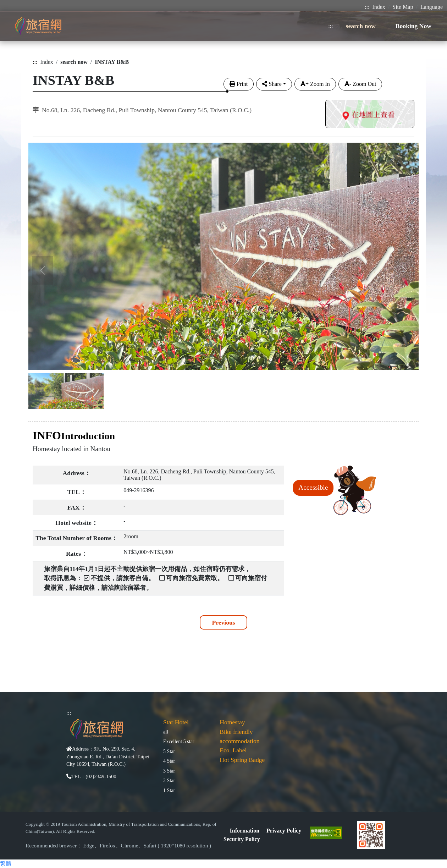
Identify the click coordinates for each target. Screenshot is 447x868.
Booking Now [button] (413, 26)
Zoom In (315, 84)
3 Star (169, 771)
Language (432, 7)
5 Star (169, 751)
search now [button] (361, 26)
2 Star (169, 780)
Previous (223, 622)
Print (239, 84)
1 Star (169, 790)
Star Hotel (176, 722)
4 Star (169, 761)
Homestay (232, 722)
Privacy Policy (284, 831)
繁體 (6, 864)
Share (272, 84)
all (166, 732)
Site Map (403, 7)
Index (379, 7)
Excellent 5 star (179, 741)
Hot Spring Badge (242, 760)
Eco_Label (233, 750)
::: (367, 7)
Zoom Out (360, 84)
